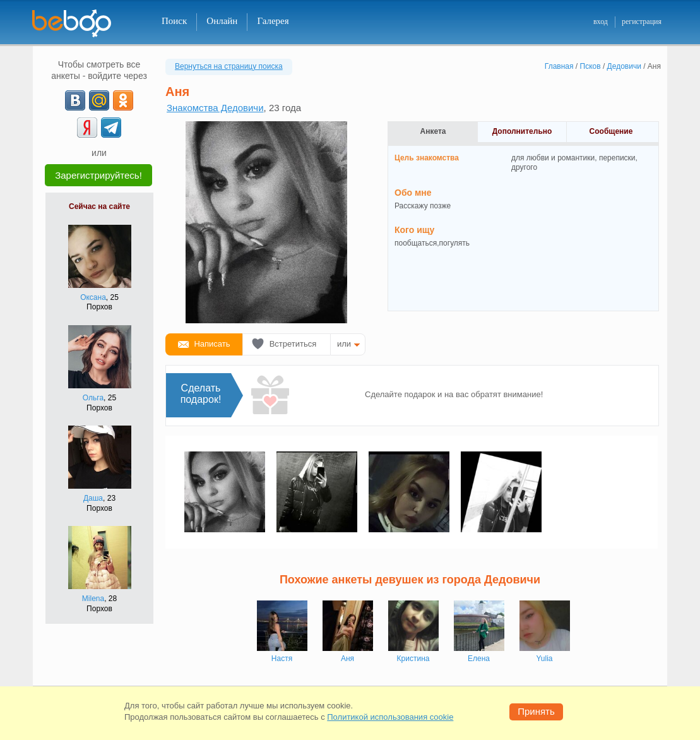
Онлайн (222, 21)
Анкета (433, 131)
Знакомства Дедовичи (215, 108)
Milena (93, 599)
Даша (93, 498)
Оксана (93, 297)
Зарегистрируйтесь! (98, 175)
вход (601, 21)
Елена (479, 659)
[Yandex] (87, 128)
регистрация (642, 21)
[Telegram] (111, 128)
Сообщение (611, 131)
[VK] (75, 100)
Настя (282, 659)
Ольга (93, 398)
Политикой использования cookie (390, 717)
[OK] (123, 100)
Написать (212, 344)
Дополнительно (522, 131)
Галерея (273, 21)
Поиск (174, 21)
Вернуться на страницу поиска (229, 66)
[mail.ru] (99, 100)
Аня (347, 659)
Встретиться (293, 344)
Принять (536, 711)
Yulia (544, 659)
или (344, 344)
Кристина (413, 659)
